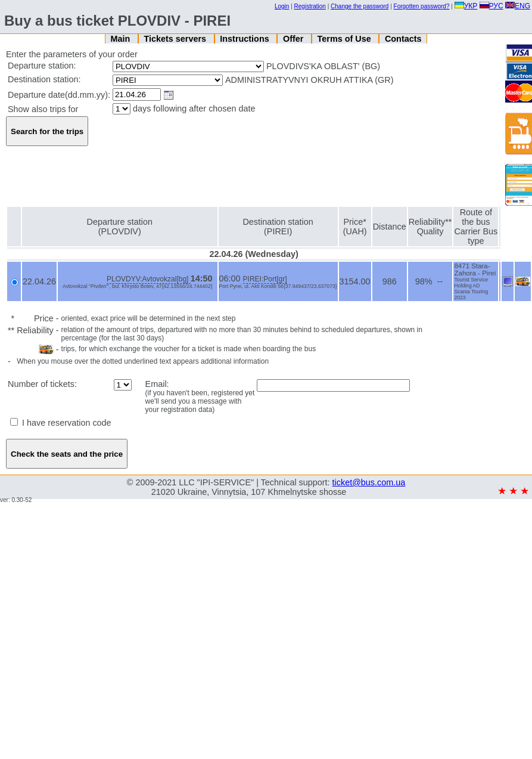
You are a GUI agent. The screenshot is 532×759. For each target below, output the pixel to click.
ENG (518, 6)
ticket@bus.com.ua (369, 482)
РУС (491, 6)
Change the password (360, 6)
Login (282, 6)
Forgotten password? (422, 6)
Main (121, 39)
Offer (294, 39)
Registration (310, 6)
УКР (466, 6)
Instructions (245, 39)
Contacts (403, 39)
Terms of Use (346, 39)
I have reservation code (61, 423)
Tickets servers (177, 39)
